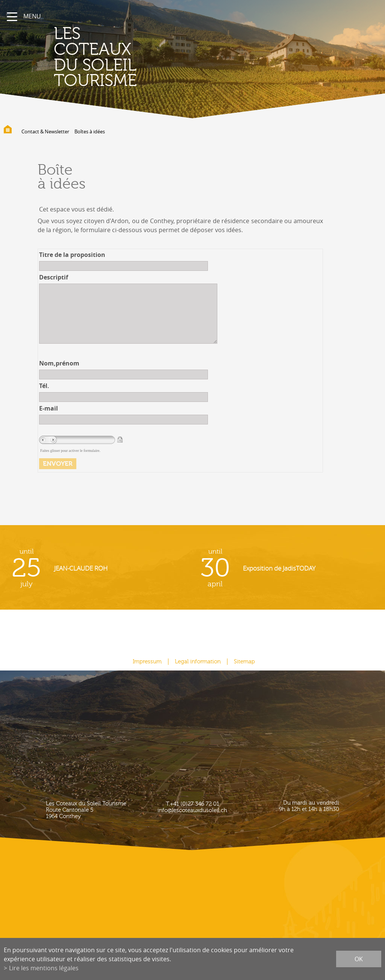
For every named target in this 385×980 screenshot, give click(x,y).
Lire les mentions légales (44, 968)
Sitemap (244, 662)
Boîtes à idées (90, 131)
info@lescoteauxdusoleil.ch (192, 810)
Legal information (198, 662)
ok (359, 959)
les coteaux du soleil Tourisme (95, 57)
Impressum (147, 662)
